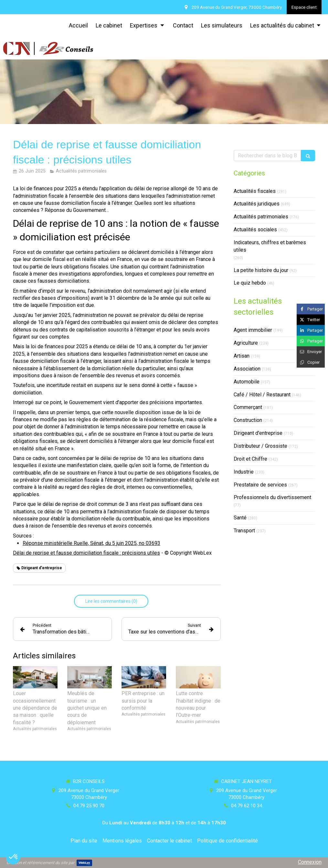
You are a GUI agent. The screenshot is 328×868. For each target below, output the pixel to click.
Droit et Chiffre (250, 459)
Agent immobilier (253, 330)
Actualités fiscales (255, 191)
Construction (248, 420)
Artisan (242, 356)
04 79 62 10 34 (247, 806)
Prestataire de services (260, 485)
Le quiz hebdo (250, 283)
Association (247, 369)
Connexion (310, 862)
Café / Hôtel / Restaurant (262, 395)
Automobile (247, 382)
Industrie (244, 472)
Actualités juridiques (257, 204)
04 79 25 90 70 (89, 806)
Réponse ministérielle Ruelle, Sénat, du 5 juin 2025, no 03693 (91, 543)
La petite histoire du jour (261, 270)
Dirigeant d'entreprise (258, 433)
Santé (240, 518)
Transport (244, 531)
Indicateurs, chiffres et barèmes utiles (270, 246)
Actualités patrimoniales (261, 217)
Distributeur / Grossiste (260, 446)
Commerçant (248, 407)
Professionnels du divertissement (272, 497)
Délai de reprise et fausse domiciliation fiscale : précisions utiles (86, 553)
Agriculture (246, 343)
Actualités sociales (255, 230)
